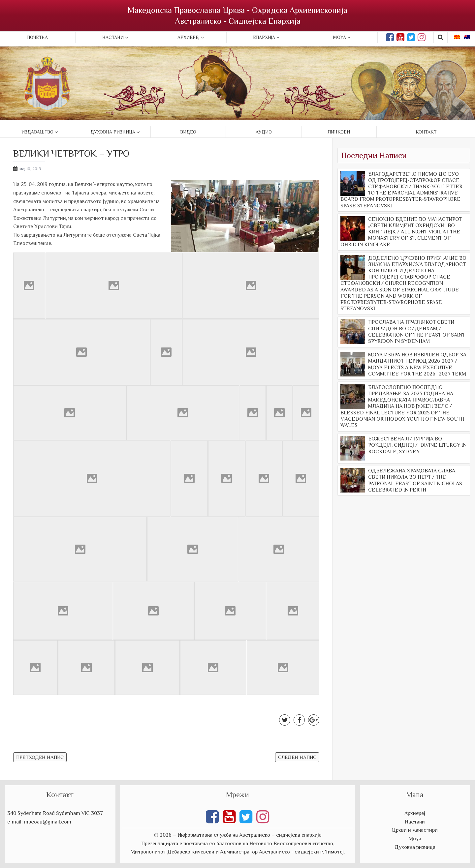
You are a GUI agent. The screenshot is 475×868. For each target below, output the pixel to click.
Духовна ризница (113, 132)
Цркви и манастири (415, 830)
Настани (113, 37)
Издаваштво (37, 132)
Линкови (339, 132)
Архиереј (189, 37)
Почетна (37, 37)
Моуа (415, 839)
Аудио (264, 132)
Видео (188, 132)
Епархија (264, 37)
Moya (340, 37)
